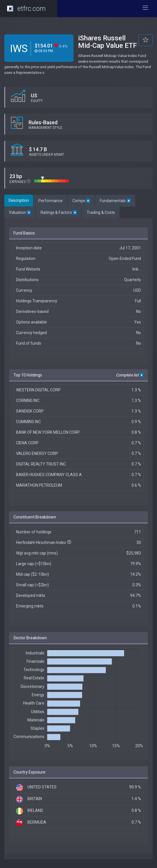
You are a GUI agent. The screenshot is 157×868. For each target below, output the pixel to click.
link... (137, 269)
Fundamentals (115, 201)
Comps (81, 201)
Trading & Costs (101, 212)
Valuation (20, 212)
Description (19, 200)
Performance (50, 201)
